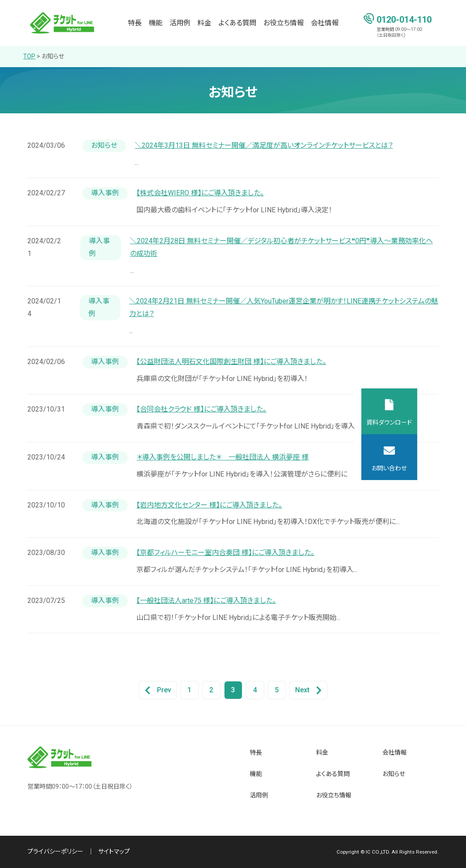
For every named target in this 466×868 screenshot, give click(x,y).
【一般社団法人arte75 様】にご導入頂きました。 (206, 601)
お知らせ (53, 56)
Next (308, 690)
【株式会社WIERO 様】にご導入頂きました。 (200, 193)
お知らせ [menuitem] (394, 774)
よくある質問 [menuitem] (237, 23)
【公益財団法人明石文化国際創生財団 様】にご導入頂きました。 (231, 362)
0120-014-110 (404, 19)
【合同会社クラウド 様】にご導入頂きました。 (201, 409)
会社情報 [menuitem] (325, 23)
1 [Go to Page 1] (189, 690)
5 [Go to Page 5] (277, 690)
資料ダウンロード (438, 422)
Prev (158, 690)
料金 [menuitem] (204, 23)
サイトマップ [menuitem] (114, 851)
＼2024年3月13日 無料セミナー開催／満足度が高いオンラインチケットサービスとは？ (264, 145)
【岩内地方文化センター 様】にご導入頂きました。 (209, 505)
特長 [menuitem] (135, 23)
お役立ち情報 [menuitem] (284, 23)
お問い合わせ (438, 468)
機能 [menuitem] (156, 23)
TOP (29, 56)
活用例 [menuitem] (180, 23)
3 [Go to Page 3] (233, 690)
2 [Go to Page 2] (211, 690)
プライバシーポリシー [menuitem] (55, 851)
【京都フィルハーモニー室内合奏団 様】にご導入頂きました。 (225, 553)
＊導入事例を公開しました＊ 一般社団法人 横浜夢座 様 (223, 457)
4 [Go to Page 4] (255, 690)
